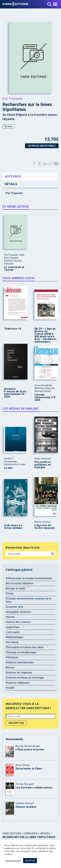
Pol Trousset (13, 98)
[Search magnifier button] (53, 554)
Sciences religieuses (18, 683)
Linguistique (13, 627)
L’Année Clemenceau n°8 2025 (45, 397)
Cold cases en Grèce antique (13, 527)
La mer (9, 468)
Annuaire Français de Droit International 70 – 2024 (15, 393)
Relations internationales (20, 662)
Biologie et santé (15, 588)
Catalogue (31, 834)
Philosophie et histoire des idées (25, 647)
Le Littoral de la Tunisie (14, 269)
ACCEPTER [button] (30, 861)
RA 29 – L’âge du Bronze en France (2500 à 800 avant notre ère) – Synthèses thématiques (46, 335)
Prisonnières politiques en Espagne (43, 465)
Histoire (10, 617)
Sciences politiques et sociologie (25, 678)
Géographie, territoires (18, 612)
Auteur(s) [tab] (13, 176)
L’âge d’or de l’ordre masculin (45, 527)
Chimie (10, 593)
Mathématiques (15, 637)
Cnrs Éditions (12, 834)
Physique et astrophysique (21, 652)
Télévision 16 (13, 329)
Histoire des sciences (18, 622)
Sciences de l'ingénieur (19, 673)
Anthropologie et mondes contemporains (29, 578)
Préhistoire (12, 657)
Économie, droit (14, 607)
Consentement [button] (13, 861)
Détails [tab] (11, 184)
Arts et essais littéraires (20, 583)
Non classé (12, 642)
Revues (9, 126)
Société (10, 688)
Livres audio (13, 632)
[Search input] (28, 554)
